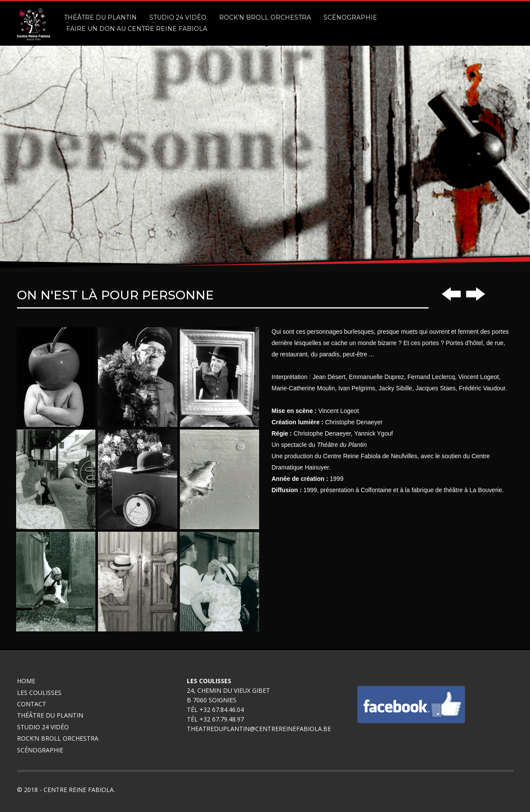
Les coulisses (39, 693)
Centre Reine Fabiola (79, 790)
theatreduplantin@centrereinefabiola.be (259, 729)
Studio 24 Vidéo (43, 727)
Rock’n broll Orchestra (58, 738)
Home (26, 681)
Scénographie (41, 750)
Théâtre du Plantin (50, 715)
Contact (32, 704)
